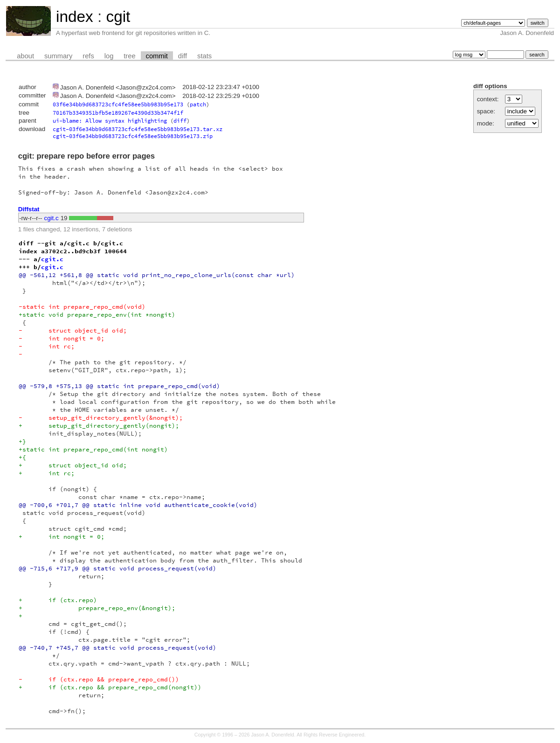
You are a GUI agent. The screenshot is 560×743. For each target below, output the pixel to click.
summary (58, 56)
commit (157, 56)
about (25, 56)
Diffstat (29, 209)
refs (88, 56)
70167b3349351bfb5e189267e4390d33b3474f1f (118, 113)
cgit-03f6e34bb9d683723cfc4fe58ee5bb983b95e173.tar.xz (138, 129)
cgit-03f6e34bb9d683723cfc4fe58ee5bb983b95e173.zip (133, 136)
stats (204, 56)
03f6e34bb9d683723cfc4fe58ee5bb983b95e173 (118, 104)
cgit (118, 17)
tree (129, 56)
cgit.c (52, 218)
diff (183, 56)
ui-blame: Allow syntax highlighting (110, 121)
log (109, 56)
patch (198, 104)
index (75, 17)
